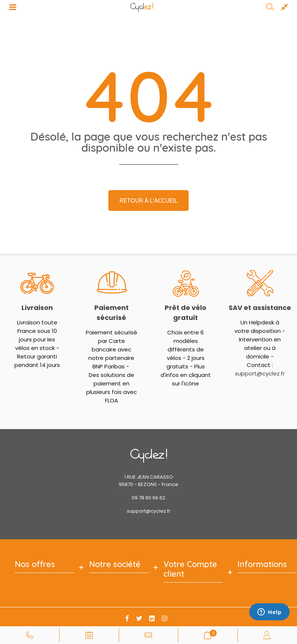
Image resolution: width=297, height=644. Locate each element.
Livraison (37, 308)
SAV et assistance (260, 308)
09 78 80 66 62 (148, 498)
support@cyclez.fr (260, 373)
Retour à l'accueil (148, 200)
